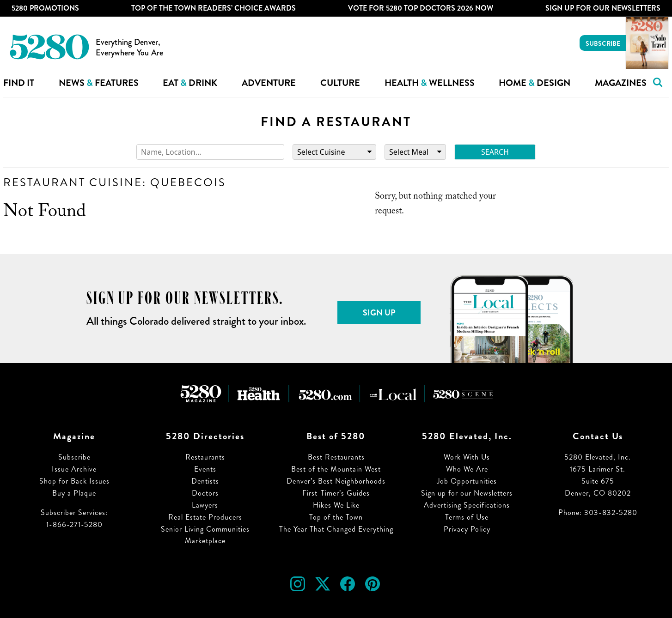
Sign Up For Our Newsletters (603, 8)
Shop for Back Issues (74, 481)
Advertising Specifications (467, 505)
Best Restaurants (336, 457)
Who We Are (467, 469)
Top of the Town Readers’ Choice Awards (214, 8)
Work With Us (467, 457)
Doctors (205, 493)
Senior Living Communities (205, 529)
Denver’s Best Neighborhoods (336, 481)
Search (495, 152)
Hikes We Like (336, 505)
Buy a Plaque (74, 493)
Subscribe (603, 43)
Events (205, 469)
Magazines (621, 83)
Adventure (269, 83)
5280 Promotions (45, 8)
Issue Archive (74, 469)
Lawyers (205, 505)
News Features (99, 83)
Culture (340, 83)
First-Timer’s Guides (336, 493)
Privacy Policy (467, 529)
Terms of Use (467, 517)
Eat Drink (190, 83)
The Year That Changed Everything (336, 529)
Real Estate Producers (205, 517)
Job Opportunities (467, 481)
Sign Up (379, 313)
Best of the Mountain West (336, 469)
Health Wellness (430, 83)
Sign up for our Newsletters (467, 493)
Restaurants (205, 457)
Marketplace (205, 541)
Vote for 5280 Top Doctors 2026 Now (421, 8)
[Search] (210, 152)
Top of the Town (336, 517)
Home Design (535, 83)
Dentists (205, 481)
